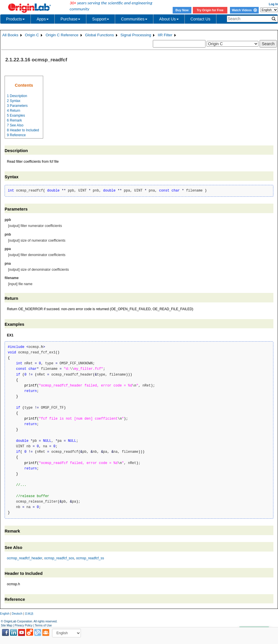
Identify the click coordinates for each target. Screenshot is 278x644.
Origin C (32, 35)
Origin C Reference (62, 35)
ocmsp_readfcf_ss (90, 558)
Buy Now (182, 10)
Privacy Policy (24, 625)
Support (101, 19)
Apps (43, 19)
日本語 (29, 614)
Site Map (6, 625)
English (5, 614)
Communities (134, 19)
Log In (273, 4)
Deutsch (17, 614)
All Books (10, 35)
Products (15, 19)
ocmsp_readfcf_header (25, 558)
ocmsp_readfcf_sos (59, 558)
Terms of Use (43, 625)
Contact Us (200, 19)
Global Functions (100, 35)
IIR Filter (165, 35)
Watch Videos (244, 10)
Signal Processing (136, 35)
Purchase (70, 19)
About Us (169, 19)
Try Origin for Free (210, 10)
